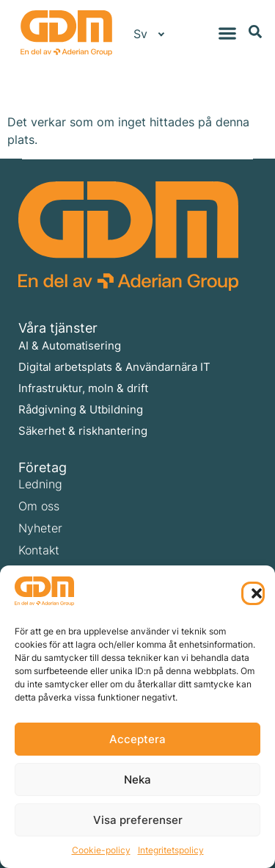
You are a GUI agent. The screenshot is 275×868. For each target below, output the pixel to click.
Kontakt (39, 550)
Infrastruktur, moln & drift (83, 388)
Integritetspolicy (171, 850)
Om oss (39, 506)
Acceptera (137, 739)
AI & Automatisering (70, 346)
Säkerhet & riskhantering (83, 431)
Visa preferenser (138, 820)
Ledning (40, 484)
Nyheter (40, 528)
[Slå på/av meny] (227, 33)
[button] (253, 593)
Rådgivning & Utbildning (81, 409)
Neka (137, 780)
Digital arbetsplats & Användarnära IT (114, 367)
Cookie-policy (101, 850)
